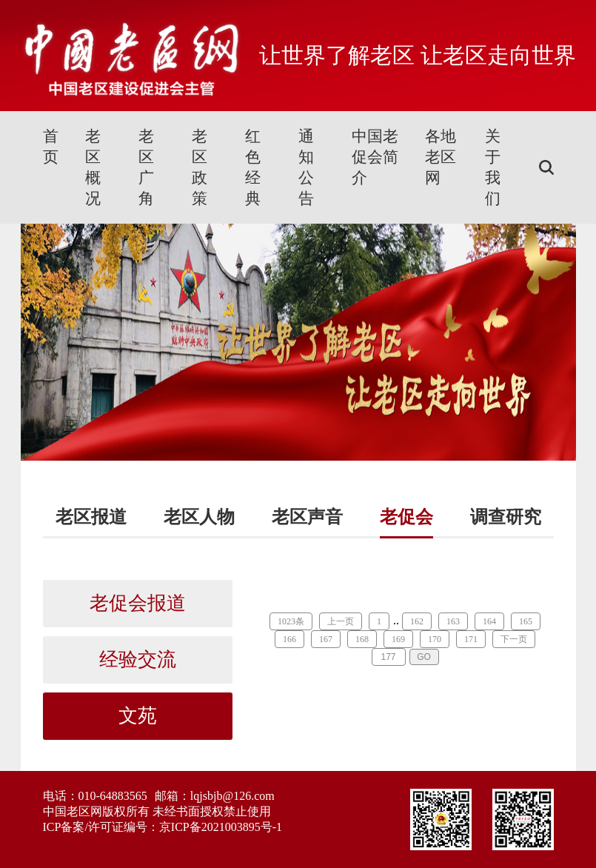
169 (398, 639)
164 (489, 621)
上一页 (341, 621)
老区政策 (200, 167)
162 (417, 621)
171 (471, 639)
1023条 (291, 621)
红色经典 (253, 167)
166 (289, 639)
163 (453, 621)
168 (362, 639)
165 (526, 621)
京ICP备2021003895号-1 (221, 827)
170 (435, 639)
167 (326, 639)
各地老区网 (441, 157)
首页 (51, 147)
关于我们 (493, 167)
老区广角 (146, 167)
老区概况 (93, 167)
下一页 (514, 639)
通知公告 (306, 167)
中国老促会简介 (375, 157)
